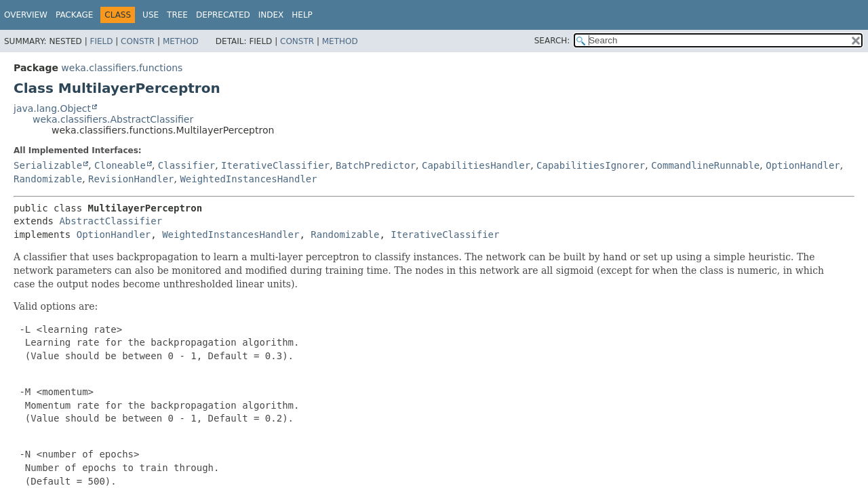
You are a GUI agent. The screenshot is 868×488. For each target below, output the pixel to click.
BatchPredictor (376, 165)
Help (302, 15)
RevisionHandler (131, 179)
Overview (26, 15)
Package (74, 15)
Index (271, 15)
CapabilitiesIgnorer (591, 165)
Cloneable (120, 165)
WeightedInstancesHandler (248, 179)
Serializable (48, 165)
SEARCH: (552, 41)
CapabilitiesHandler (476, 165)
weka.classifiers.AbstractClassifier (113, 119)
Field (101, 41)
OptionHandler (803, 165)
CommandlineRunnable (705, 165)
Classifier (186, 165)
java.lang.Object (52, 108)
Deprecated (223, 15)
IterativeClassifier (275, 165)
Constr (138, 41)
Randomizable (48, 179)
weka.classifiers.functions (122, 68)
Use (151, 15)
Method (181, 41)
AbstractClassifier (111, 221)
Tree (177, 15)
